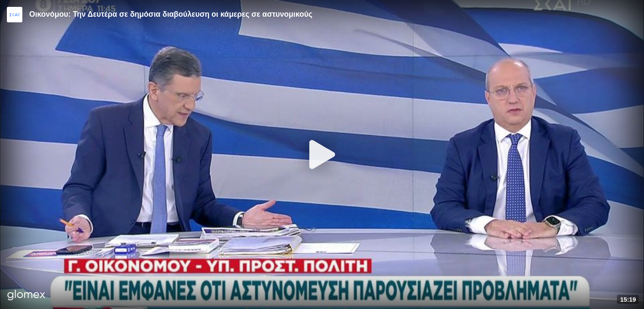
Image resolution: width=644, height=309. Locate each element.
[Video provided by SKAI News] (15, 15)
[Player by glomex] (26, 296)
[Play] (322, 154)
